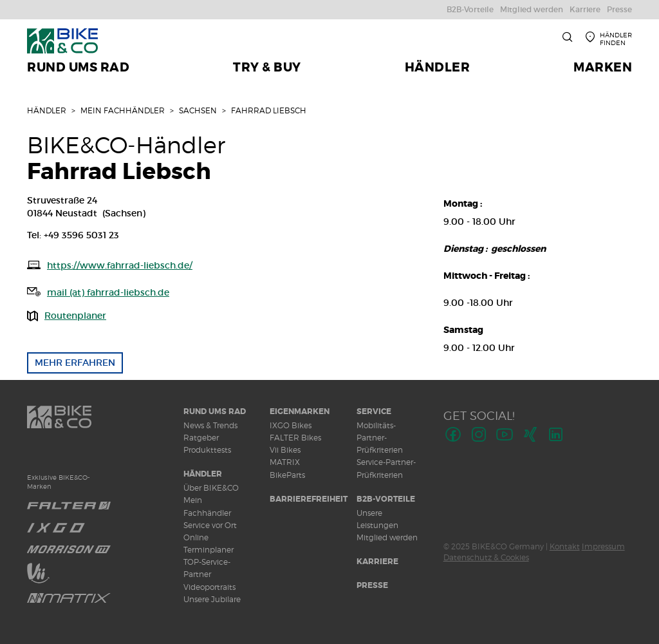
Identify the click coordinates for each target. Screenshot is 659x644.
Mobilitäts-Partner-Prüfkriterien (380, 438)
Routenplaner (75, 316)
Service (374, 412)
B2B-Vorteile (386, 499)
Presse (372, 585)
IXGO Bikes (291, 425)
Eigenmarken (300, 412)
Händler (47, 110)
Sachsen (198, 110)
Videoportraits (209, 587)
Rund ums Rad (215, 412)
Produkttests (207, 450)
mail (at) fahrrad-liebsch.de (108, 292)
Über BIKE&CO (211, 488)
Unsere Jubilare (212, 599)
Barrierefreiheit (309, 499)
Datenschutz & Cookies (486, 557)
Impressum (603, 546)
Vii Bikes (285, 450)
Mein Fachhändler (123, 110)
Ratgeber (201, 438)
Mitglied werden (387, 537)
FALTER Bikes (295, 438)
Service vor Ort (210, 525)
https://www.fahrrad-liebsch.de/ (120, 265)
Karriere (377, 562)
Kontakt (565, 546)
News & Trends (210, 425)
